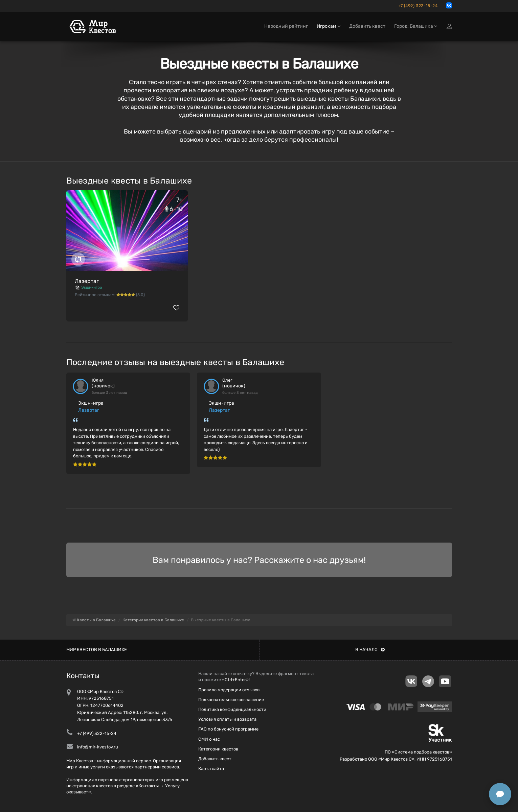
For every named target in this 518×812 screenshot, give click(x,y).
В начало (370, 650)
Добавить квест (367, 26)
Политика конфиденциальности (232, 709)
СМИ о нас (209, 739)
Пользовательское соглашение (231, 700)
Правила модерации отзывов (229, 690)
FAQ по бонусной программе (228, 729)
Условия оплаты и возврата (227, 719)
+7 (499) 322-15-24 (418, 6)
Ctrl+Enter (235, 680)
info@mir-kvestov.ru (98, 747)
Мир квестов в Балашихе (97, 650)
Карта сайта (211, 769)
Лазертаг (87, 281)
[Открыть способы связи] (500, 794)
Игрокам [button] (329, 26)
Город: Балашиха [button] (416, 26)
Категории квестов (218, 749)
